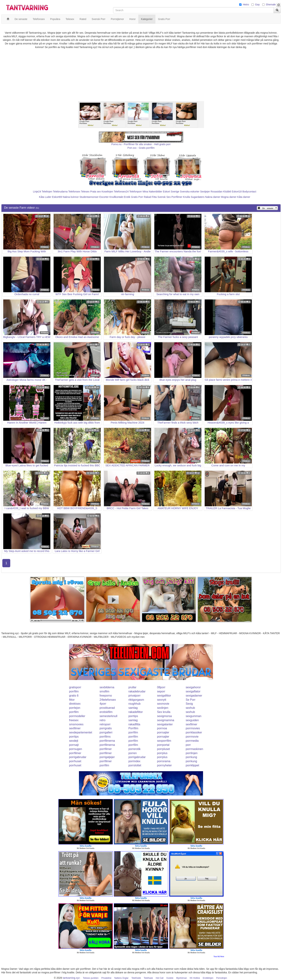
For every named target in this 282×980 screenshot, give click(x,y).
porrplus (162, 753)
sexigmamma (166, 720)
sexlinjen (163, 708)
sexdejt (74, 741)
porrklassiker (194, 732)
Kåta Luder (45, 197)
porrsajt (74, 745)
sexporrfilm (164, 741)
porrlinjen (192, 753)
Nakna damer (213, 197)
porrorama (164, 761)
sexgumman (193, 716)
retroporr (105, 724)
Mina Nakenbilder (152, 192)
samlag (133, 708)
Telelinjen (47, 192)
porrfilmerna (107, 741)
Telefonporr (136, 192)
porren (133, 753)
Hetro (246, 4)
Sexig (189, 704)
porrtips (133, 716)
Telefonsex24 (121, 192)
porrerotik (135, 749)
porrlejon (75, 708)
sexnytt (162, 700)
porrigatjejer (107, 757)
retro (103, 720)
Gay (257, 4)
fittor (72, 700)
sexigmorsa (164, 716)
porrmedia (192, 741)
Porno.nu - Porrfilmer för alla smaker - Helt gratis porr (141, 144)
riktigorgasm (136, 700)
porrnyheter (164, 765)
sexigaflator (193, 691)
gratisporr (75, 687)
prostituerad (107, 708)
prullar (132, 687)
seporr (161, 691)
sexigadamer (194, 696)
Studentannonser (89, 197)
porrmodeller (77, 716)
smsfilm (104, 691)
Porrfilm (133, 728)
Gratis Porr (137, 197)
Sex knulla (164, 712)
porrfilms (105, 737)
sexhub (190, 708)
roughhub (135, 704)
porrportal (163, 745)
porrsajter (163, 732)
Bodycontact (249, 192)
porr (188, 745)
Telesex (85, 192)
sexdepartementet (81, 732)
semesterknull (109, 716)
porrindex (134, 761)
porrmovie (192, 737)
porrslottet (135, 765)
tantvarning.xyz (71, 978)
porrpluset (163, 749)
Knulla (187, 197)
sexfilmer (191, 724)
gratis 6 (74, 696)
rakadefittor (136, 712)
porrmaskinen (194, 749)
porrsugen (76, 749)
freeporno (106, 696)
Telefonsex (74, 192)
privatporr (135, 696)
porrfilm (74, 691)
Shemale (271, 4)
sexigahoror (193, 687)
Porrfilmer (177, 197)
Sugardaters (197, 197)
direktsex (75, 704)
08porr (161, 687)
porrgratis (106, 728)
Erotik (127, 197)
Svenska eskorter (190, 192)
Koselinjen (107, 192)
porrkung (191, 757)
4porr (103, 704)
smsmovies (76, 724)
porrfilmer (106, 749)
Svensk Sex (164, 197)
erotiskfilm (106, 712)
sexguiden (192, 720)
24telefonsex (108, 700)
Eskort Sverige (171, 192)
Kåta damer (244, 197)
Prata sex (95, 192)
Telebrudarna (60, 192)
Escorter (104, 197)
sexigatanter (165, 724)
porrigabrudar (78, 757)
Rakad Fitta (150, 197)
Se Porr (190, 700)
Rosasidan (217, 192)
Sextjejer (205, 192)
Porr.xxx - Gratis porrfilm (141, 148)
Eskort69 (57, 197)
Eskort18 (237, 192)
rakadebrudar (137, 691)
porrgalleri (106, 732)
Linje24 (37, 192)
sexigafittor (164, 696)
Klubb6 (227, 192)
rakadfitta (134, 724)
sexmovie (163, 704)
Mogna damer (229, 197)
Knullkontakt (116, 197)
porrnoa (162, 728)
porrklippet (192, 765)
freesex (74, 720)
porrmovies (193, 728)
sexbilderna (107, 687)
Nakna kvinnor (71, 197)
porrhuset (75, 761)
